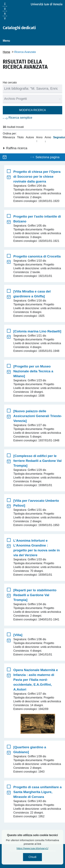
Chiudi (42, 857)
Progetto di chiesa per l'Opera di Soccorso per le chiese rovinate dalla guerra (37, 177)
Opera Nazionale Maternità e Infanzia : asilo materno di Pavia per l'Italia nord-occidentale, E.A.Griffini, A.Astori (36, 680)
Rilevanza (9, 137)
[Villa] (18, 635)
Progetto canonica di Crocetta (37, 256)
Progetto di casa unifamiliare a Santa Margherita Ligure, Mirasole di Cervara (37, 792)
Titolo (20, 137)
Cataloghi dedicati (19, 28)
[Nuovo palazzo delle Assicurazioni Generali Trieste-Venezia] (38, 416)
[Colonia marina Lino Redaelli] (37, 331)
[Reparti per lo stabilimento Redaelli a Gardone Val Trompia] (35, 595)
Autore (30, 137)
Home (6, 52)
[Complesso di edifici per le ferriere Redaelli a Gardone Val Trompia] (37, 461)
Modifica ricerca (33, 110)
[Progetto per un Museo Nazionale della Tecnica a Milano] (33, 371)
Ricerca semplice (20, 118)
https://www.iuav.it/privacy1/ (42, 848)
